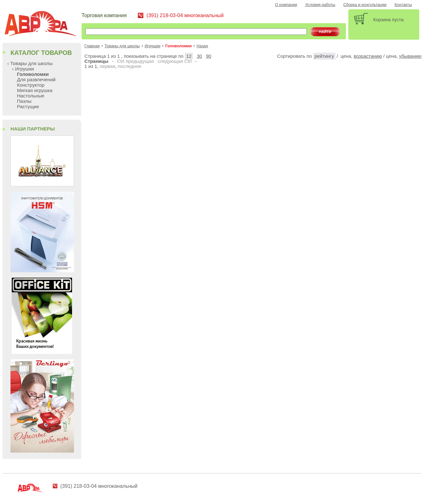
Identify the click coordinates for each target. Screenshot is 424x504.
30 (199, 56)
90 (209, 56)
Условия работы (320, 5)
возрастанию (368, 56)
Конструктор (31, 85)
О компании (286, 5)
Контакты (403, 5)
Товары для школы (122, 46)
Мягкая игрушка (35, 90)
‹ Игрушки (23, 69)
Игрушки (153, 46)
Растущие (28, 106)
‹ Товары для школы (30, 63)
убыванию (410, 56)
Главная (92, 46)
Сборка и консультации (365, 5)
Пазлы (24, 101)
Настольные (30, 96)
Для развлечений (36, 80)
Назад (202, 46)
